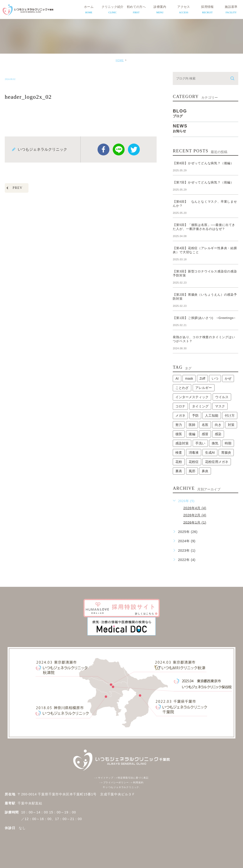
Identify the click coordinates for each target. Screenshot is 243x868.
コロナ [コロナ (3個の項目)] (180, 406)
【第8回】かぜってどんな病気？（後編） (203, 163)
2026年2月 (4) (195, 515)
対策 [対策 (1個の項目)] (231, 425)
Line (119, 149)
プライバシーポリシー (114, 782)
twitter (134, 149)
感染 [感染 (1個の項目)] (218, 434)
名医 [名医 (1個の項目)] (205, 425)
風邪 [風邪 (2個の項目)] (192, 471)
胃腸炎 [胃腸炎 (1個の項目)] (226, 453)
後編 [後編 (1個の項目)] (192, 434)
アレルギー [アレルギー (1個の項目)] (204, 388)
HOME (120, 60)
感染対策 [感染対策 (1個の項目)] (182, 443)
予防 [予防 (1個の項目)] (195, 415)
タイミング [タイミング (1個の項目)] (200, 406)
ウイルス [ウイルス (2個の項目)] (222, 397)
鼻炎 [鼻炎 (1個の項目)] (205, 471)
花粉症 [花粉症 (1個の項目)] (194, 462)
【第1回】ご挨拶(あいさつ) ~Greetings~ (204, 318)
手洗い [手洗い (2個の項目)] (200, 443)
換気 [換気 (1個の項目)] (215, 443)
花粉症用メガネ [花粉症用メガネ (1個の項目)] (217, 462)
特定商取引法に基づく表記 (131, 778)
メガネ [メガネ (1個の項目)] (180, 415)
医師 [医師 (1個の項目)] (192, 425)
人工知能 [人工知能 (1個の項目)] (212, 415)
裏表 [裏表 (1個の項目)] (179, 471)
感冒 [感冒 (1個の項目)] (205, 434)
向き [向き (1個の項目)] (218, 425)
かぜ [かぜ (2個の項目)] (228, 378)
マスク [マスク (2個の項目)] (220, 406)
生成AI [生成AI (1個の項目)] (210, 453)
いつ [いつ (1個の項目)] (215, 378)
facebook (103, 149)
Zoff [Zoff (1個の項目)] (202, 378)
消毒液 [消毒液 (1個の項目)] (194, 453)
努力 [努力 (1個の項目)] (179, 425)
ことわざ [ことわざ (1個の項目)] (182, 388)
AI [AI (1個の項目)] (177, 378)
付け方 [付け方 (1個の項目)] (230, 415)
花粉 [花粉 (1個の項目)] (179, 462)
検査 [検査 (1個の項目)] (179, 453)
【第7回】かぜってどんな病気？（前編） (203, 182)
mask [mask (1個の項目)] (189, 378)
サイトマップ (104, 778)
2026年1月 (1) (195, 522)
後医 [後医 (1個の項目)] (179, 434)
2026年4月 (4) (195, 508)
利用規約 (136, 782)
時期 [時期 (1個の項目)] (228, 443)
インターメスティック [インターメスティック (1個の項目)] (192, 397)
